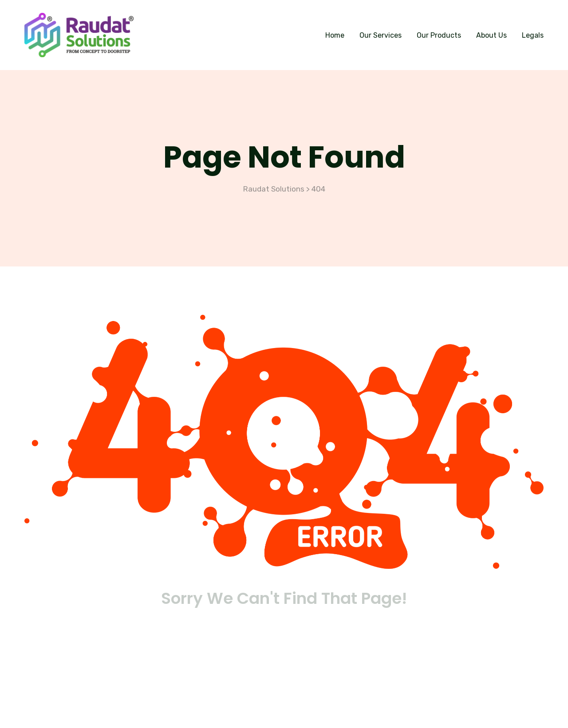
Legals (533, 35)
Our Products (439, 35)
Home (335, 35)
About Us (491, 35)
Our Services (381, 35)
